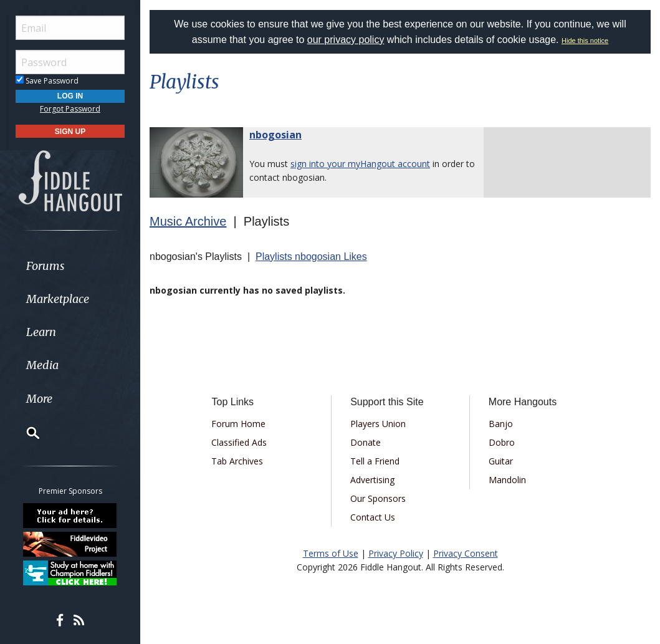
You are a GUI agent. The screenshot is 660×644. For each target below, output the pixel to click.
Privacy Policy (396, 553)
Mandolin (507, 480)
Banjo (501, 424)
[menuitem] (70, 266)
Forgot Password (70, 109)
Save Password (47, 81)
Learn (41, 332)
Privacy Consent (466, 553)
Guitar (501, 461)
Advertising (372, 480)
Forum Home (238, 424)
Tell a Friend (375, 461)
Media (42, 365)
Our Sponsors (378, 498)
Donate (366, 442)
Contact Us (373, 517)
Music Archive (188, 221)
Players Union (378, 424)
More (39, 399)
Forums (45, 266)
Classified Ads (239, 442)
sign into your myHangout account (360, 164)
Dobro (502, 442)
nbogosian (275, 135)
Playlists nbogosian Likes (311, 257)
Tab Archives (237, 461)
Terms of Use (331, 553)
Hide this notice (585, 41)
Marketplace (58, 299)
